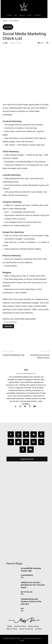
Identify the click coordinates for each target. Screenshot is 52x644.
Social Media (14, 21)
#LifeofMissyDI (27, 575)
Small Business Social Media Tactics (40, 356)
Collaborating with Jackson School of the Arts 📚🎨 (31, 602)
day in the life (27, 592)
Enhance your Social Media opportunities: (19, 319)
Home (5, 21)
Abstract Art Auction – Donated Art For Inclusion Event (33, 585)
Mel (6, 43)
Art (22, 609)
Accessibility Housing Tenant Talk (31, 570)
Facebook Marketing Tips (14, 355)
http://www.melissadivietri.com (26, 373)
